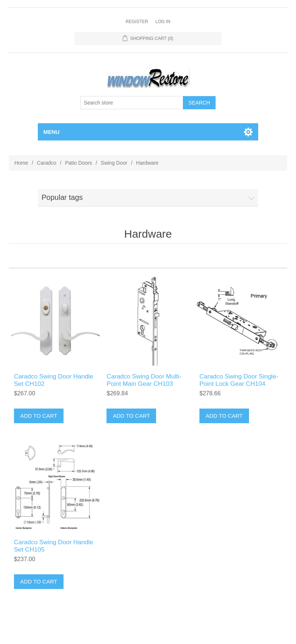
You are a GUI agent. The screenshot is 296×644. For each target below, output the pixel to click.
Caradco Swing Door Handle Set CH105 (53, 546)
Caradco (46, 163)
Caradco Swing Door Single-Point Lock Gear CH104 (239, 380)
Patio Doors (78, 163)
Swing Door (114, 163)
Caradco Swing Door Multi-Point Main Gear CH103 (144, 380)
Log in (163, 22)
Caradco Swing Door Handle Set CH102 (53, 380)
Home (21, 163)
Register (137, 22)
